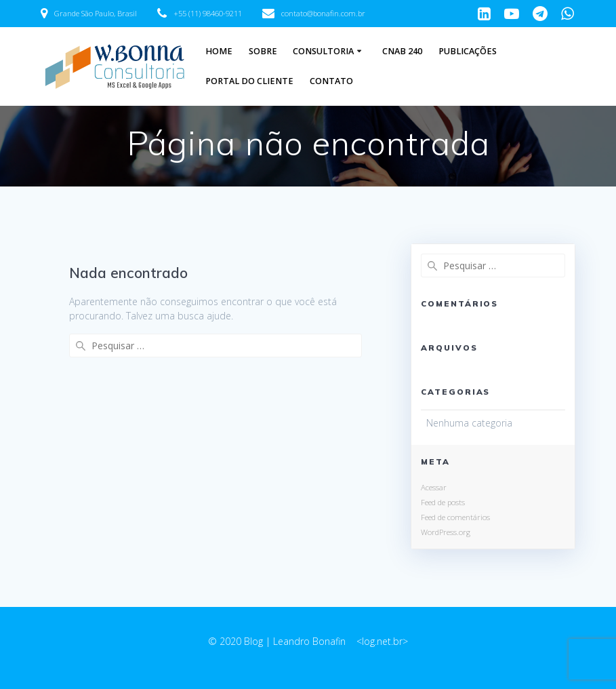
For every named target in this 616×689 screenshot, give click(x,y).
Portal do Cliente (249, 81)
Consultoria (323, 51)
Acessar (434, 487)
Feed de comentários (455, 517)
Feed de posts (443, 502)
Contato (331, 81)
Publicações (468, 51)
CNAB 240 (402, 51)
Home (219, 51)
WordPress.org (446, 532)
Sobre (263, 51)
